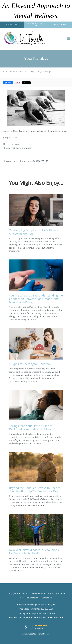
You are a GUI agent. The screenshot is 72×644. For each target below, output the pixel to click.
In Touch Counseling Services (15, 71)
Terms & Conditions (57, 593)
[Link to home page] (32, 39)
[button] (36, 25)
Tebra (48, 634)
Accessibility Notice (29, 598)
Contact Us (47, 598)
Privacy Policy (38, 593)
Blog (33, 71)
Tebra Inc (25, 594)
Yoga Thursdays (45, 71)
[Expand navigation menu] (68, 39)
